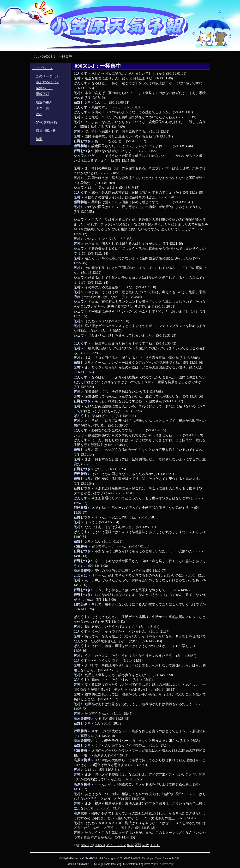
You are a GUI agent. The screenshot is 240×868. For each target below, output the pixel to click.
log (92, 845)
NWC (85, 845)
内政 (146, 845)
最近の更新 (44, 102)
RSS (39, 114)
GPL (177, 858)
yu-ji (100, 864)
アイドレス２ (116, 845)
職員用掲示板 (46, 131)
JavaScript (168, 864)
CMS (62, 858)
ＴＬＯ (155, 845)
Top (36, 56)
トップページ (42, 68)
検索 (39, 139)
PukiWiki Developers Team (146, 858)
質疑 (138, 845)
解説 (131, 845)
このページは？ (48, 76)
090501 (100, 845)
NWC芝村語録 (46, 122)
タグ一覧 (42, 108)
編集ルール (44, 88)
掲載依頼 (42, 94)
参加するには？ (48, 82)
